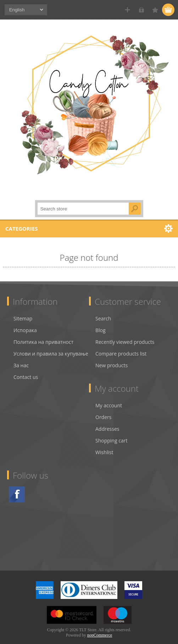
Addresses (107, 422)
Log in (141, 10)
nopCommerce (100, 628)
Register (127, 10)
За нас (21, 358)
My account (109, 398)
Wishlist (104, 445)
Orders (103, 410)
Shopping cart (111, 433)
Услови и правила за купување (51, 346)
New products (112, 358)
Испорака (25, 323)
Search (103, 311)
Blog (101, 323)
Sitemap (23, 311)
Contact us (26, 370)
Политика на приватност (43, 335)
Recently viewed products (125, 335)
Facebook (17, 487)
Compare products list (121, 346)
